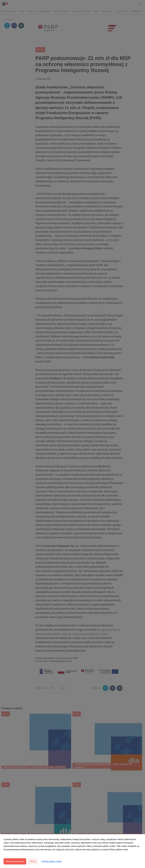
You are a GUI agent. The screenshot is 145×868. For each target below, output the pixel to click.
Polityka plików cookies (51, 861)
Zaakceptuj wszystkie (15, 861)
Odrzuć (33, 861)
